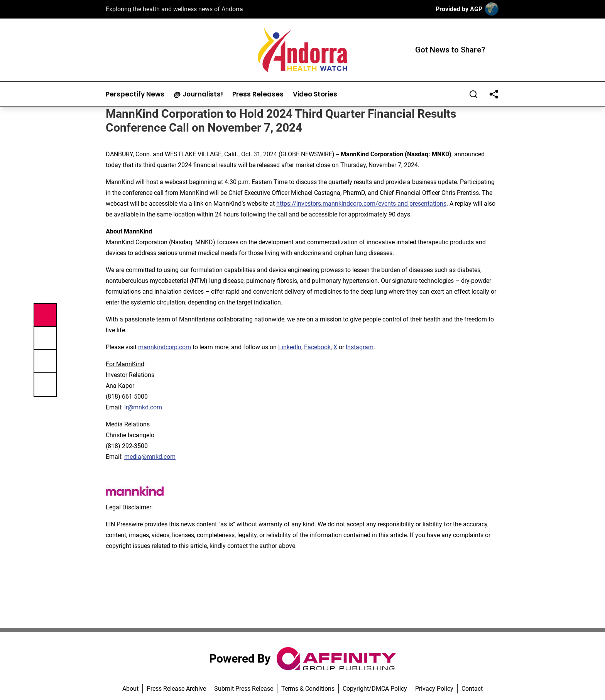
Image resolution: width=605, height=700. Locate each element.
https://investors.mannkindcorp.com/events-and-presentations (361, 204)
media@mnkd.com (150, 457)
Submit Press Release (244, 689)
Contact (472, 689)
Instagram (360, 347)
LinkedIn (290, 347)
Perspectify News (135, 94)
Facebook (317, 347)
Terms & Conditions (308, 689)
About (130, 689)
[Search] (473, 94)
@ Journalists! (198, 94)
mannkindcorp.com (165, 347)
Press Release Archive (176, 689)
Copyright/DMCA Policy (375, 689)
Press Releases (258, 94)
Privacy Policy (434, 689)
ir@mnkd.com (143, 407)
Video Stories (315, 94)
